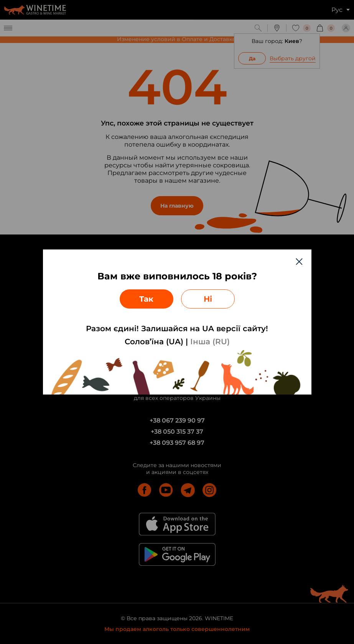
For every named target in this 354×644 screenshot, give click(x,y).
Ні (208, 299)
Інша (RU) (210, 342)
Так (146, 299)
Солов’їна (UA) (154, 342)
